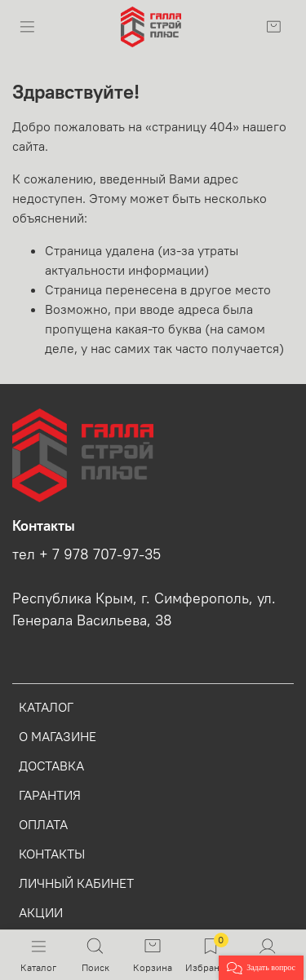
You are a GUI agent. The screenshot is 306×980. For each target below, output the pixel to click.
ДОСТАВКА (51, 766)
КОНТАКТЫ (52, 854)
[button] (261, 968)
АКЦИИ (41, 912)
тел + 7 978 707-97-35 (86, 554)
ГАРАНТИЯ (50, 795)
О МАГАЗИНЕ (58, 736)
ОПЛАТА (43, 824)
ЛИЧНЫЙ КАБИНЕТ (76, 883)
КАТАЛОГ (46, 707)
